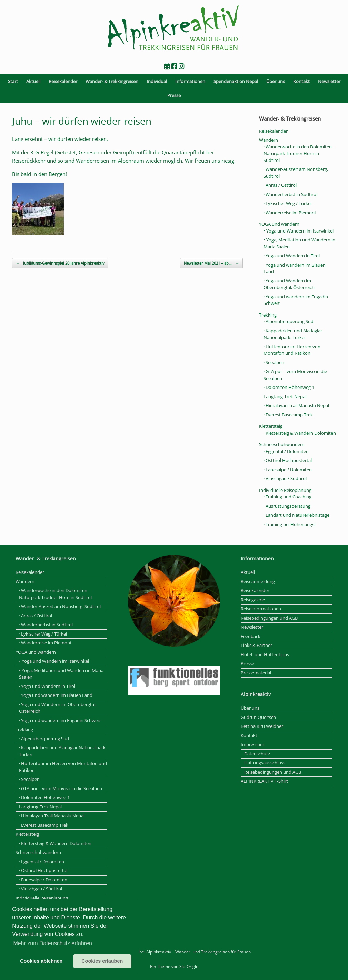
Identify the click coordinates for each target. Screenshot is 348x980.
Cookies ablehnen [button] (41, 961)
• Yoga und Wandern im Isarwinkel (299, 231)
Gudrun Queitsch (258, 717)
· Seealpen (274, 362)
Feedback (251, 636)
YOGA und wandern (279, 224)
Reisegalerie (253, 600)
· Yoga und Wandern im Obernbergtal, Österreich (289, 284)
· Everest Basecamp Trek (288, 415)
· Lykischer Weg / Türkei (287, 203)
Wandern (269, 140)
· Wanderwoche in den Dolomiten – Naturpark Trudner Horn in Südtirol (299, 153)
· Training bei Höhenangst (290, 524)
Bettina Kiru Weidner (262, 726)
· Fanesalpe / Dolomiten (288, 470)
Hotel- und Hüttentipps (265, 654)
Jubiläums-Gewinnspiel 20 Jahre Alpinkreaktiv (60, 263)
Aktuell (33, 81)
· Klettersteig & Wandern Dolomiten (300, 433)
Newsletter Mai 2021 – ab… (211, 263)
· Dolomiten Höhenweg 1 (289, 387)
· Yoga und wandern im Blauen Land (56, 695)
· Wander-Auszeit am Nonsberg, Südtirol (60, 606)
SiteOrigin (189, 966)
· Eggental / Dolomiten (286, 451)
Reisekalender (63, 81)
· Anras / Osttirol (280, 185)
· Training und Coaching (287, 497)
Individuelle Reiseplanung (285, 490)
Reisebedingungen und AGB (269, 618)
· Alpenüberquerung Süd (289, 321)
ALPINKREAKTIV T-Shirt (264, 781)
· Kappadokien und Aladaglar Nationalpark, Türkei (293, 334)
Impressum (252, 744)
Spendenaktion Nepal (236, 81)
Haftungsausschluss (265, 763)
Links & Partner (256, 645)
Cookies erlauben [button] (102, 961)
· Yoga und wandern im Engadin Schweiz (60, 720)
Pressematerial (256, 673)
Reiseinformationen (261, 609)
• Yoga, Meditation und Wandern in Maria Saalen (61, 674)
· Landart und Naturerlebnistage (296, 515)
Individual (157, 81)
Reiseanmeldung (258, 581)
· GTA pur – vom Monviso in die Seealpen (61, 788)
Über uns (276, 81)
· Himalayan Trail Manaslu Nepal (296, 405)
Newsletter (329, 81)
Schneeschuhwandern (282, 444)
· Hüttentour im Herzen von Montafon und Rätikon (292, 350)
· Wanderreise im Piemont (290, 213)
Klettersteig (271, 426)
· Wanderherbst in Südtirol (290, 194)
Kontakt (301, 81)
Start (13, 81)
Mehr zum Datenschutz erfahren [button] (53, 943)
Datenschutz (257, 754)
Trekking (268, 315)
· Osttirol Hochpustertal (288, 460)
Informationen (190, 81)
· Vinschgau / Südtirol (285, 478)
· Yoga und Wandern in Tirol (292, 256)
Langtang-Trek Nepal (285, 396)
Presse (174, 95)
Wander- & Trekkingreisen (112, 81)
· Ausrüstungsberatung (287, 506)
